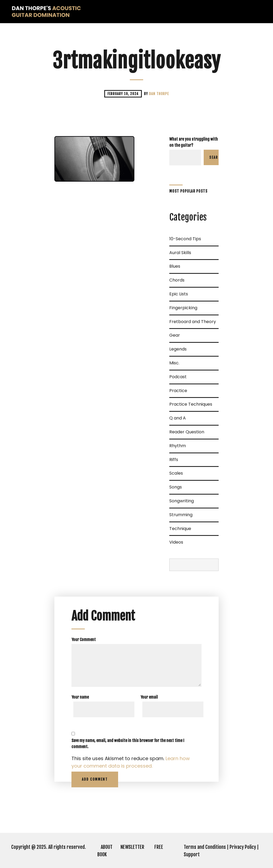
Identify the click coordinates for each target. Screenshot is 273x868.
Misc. (174, 363)
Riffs (174, 460)
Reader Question (187, 432)
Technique (180, 529)
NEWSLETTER (132, 847)
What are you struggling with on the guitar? (194, 142)
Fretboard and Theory (193, 322)
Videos (176, 542)
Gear (175, 335)
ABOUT (107, 847)
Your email (149, 697)
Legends (178, 349)
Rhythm (178, 446)
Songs (176, 487)
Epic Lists (179, 294)
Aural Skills (180, 253)
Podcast (178, 377)
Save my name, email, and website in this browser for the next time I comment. (128, 744)
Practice (178, 391)
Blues (175, 266)
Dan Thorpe (159, 94)
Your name (80, 697)
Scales (176, 473)
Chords (177, 280)
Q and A (178, 418)
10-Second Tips (185, 239)
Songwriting (182, 501)
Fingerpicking (183, 308)
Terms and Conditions (205, 847)
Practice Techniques (191, 404)
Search (214, 157)
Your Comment (84, 640)
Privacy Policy (243, 847)
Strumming (181, 515)
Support (192, 854)
